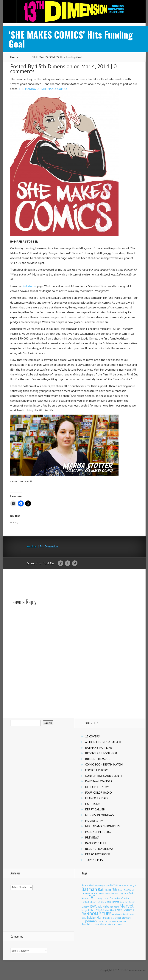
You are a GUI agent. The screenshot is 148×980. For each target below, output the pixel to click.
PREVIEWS (92, 837)
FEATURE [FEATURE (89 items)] (100, 902)
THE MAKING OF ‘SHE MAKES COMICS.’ (44, 89)
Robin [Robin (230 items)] (126, 914)
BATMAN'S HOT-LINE (99, 748)
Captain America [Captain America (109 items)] (89, 893)
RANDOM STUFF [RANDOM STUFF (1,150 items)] (96, 914)
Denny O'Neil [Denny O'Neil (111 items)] (102, 898)
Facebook (68, 563)
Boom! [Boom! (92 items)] (120, 890)
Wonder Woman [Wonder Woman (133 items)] (108, 924)
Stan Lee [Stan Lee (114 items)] (108, 918)
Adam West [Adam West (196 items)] (88, 885)
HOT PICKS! (93, 804)
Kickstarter (29, 286)
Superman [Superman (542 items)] (89, 921)
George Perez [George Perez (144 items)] (112, 902)
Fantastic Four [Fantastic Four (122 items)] (89, 902)
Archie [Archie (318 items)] (114, 885)
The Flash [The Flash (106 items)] (102, 922)
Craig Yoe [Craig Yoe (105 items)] (123, 893)
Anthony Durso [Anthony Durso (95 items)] (102, 885)
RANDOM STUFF (96, 843)
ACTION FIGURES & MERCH (103, 742)
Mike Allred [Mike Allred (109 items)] (110, 910)
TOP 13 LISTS (94, 860)
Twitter (75, 563)
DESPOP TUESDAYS (98, 787)
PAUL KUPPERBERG (98, 832)
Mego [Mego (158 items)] (85, 910)
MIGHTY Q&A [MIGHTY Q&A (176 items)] (96, 910)
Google (61, 563)
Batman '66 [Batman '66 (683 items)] (107, 890)
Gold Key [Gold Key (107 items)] (124, 902)
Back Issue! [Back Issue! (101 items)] (124, 885)
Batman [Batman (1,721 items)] (89, 889)
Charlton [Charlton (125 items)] (114, 893)
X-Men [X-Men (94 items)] (119, 925)
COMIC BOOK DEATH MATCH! (104, 764)
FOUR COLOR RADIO (98, 792)
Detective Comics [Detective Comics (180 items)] (120, 898)
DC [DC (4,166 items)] (92, 897)
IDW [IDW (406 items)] (93, 906)
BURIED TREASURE (98, 759)
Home (14, 57)
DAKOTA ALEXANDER (99, 781)
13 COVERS (92, 736)
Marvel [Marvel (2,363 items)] (127, 906)
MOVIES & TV (94, 821)
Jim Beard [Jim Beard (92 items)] (114, 907)
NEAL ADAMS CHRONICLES (102, 826)
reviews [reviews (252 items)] (117, 914)
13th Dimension (54, 66)
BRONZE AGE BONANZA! (101, 753)
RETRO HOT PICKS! (98, 854)
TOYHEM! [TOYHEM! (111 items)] (121, 922)
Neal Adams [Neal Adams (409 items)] (125, 910)
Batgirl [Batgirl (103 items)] (133, 885)
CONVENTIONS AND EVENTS (104, 776)
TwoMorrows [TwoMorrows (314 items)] (90, 924)
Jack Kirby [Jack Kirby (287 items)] (103, 906)
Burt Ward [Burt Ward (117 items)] (129, 890)
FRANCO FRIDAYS (97, 798)
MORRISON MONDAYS (99, 815)
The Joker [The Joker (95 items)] (112, 922)
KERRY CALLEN (95, 809)
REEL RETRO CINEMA (99, 849)
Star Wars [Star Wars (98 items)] (126, 918)
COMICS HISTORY (96, 770)
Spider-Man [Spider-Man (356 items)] (95, 917)
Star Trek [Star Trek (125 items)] (117, 918)
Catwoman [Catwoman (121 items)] (103, 893)
